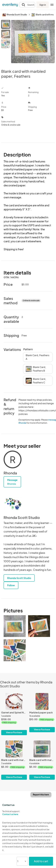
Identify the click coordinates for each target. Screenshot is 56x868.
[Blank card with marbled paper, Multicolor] (14, 760)
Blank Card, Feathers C (36, 381)
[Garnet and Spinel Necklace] (14, 714)
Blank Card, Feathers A (37, 357)
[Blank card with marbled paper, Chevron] (42, 760)
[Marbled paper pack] (42, 713)
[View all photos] (33, 42)
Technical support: (14, 813)
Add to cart (41, 861)
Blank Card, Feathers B (36, 369)
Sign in (43, 5)
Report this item (41, 794)
